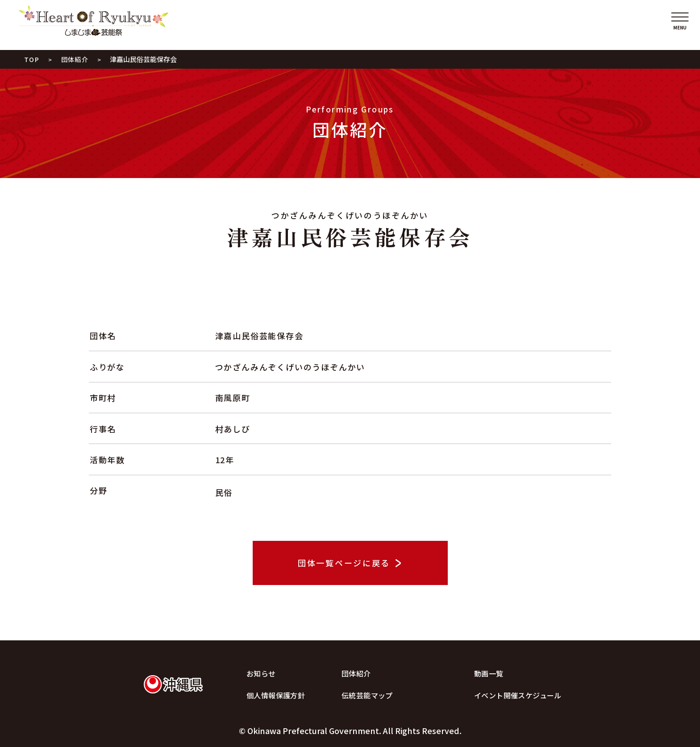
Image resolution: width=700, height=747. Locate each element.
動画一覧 (489, 673)
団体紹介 (356, 673)
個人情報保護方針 (276, 695)
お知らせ (261, 673)
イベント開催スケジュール (518, 695)
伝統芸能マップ (367, 695)
